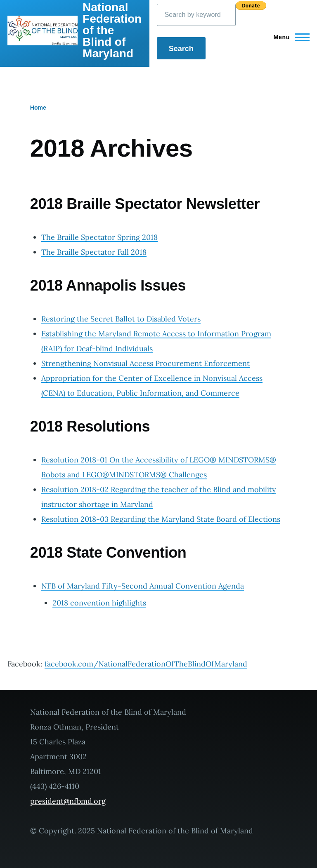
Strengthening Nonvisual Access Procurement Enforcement (145, 363)
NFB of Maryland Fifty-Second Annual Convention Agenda (143, 586)
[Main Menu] (289, 37)
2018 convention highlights (99, 603)
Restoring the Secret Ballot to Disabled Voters (121, 319)
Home (38, 108)
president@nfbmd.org (68, 801)
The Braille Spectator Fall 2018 (94, 252)
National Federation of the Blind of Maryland (112, 30)
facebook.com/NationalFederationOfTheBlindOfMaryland (146, 664)
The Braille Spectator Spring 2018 (99, 237)
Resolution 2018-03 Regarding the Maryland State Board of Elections (161, 519)
